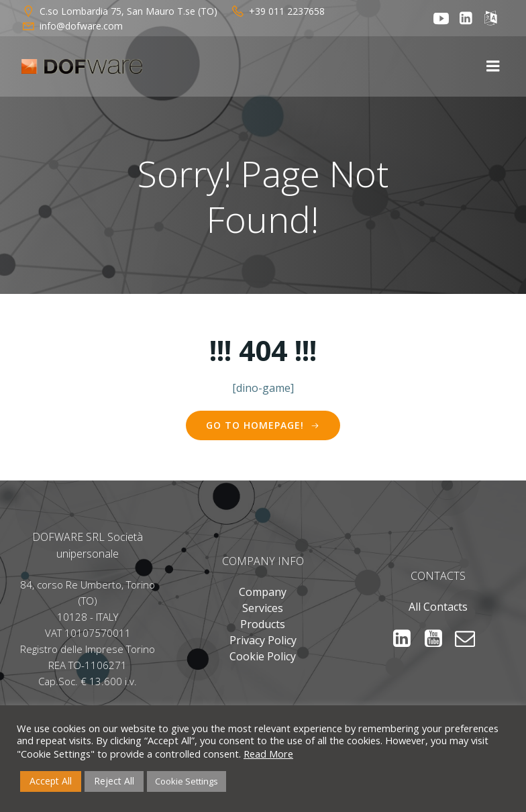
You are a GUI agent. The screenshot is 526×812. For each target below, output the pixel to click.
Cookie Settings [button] (187, 781)
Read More (268, 754)
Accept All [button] (51, 781)
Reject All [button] (114, 781)
